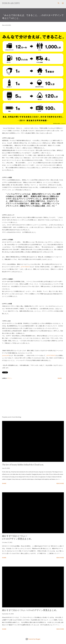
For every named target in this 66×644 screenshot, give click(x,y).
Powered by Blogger (33, 639)
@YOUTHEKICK (25, 267)
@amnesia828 (6, 355)
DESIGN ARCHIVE (11, 3)
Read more (60, 483)
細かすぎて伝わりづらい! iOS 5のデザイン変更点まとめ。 (18, 537)
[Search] (59, 3)
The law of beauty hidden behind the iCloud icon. (23, 465)
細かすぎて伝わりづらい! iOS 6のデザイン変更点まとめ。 (30, 610)
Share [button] (60, 378)
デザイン (10, 378)
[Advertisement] (33, 398)
